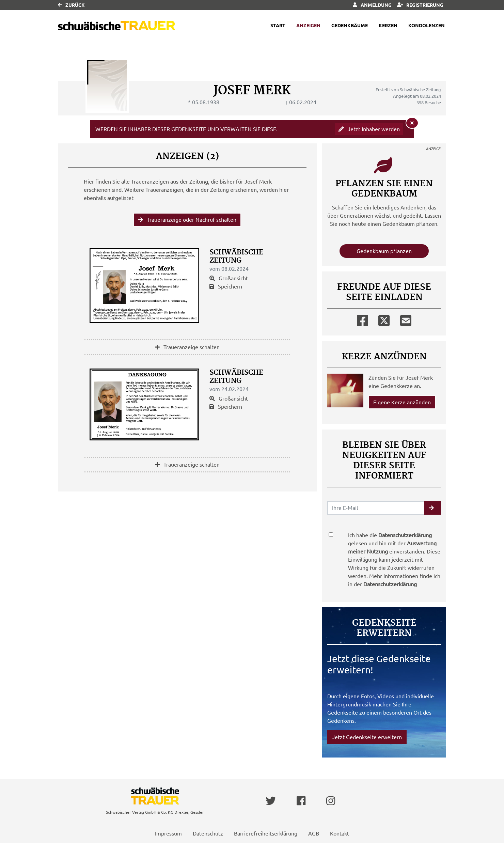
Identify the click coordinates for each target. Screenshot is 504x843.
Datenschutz (208, 833)
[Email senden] (376, 508)
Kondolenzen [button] (427, 26)
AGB (314, 833)
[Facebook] (363, 319)
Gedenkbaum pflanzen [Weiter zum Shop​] (384, 251)
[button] (433, 508)
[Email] (406, 319)
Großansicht (229, 278)
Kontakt (340, 833)
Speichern (226, 286)
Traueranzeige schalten (187, 347)
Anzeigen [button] (308, 26)
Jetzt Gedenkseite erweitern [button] (367, 737)
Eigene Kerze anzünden (402, 402)
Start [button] (278, 26)
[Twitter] (384, 319)
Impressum (168, 833)
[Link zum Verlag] (117, 26)
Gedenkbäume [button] (350, 26)
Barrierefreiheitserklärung (266, 833)
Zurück (71, 5)
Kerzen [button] (388, 26)
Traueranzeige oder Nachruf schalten (187, 220)
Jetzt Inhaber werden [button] (369, 129)
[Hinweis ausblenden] (412, 123)
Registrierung (420, 5)
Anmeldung (372, 5)
